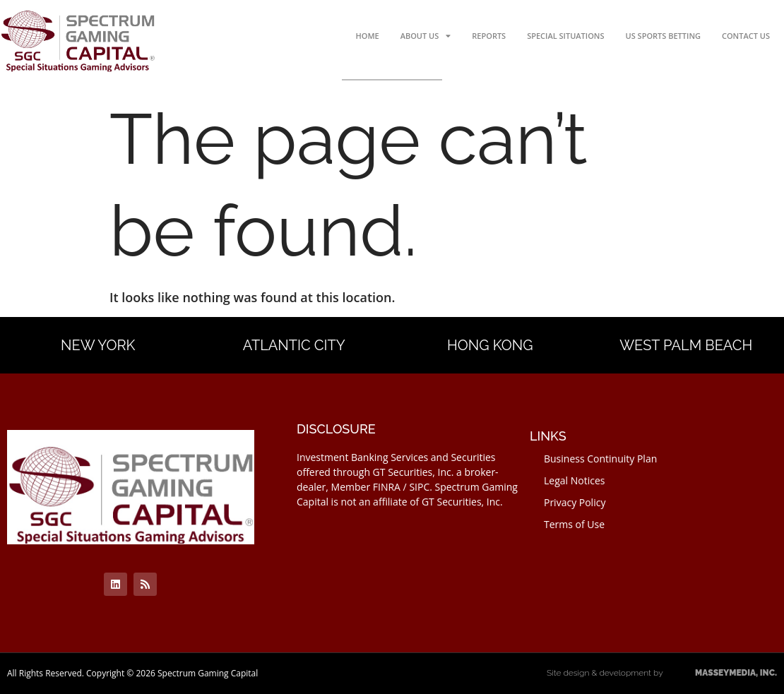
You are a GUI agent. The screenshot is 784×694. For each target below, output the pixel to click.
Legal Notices (574, 480)
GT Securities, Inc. (414, 472)
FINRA (387, 487)
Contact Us (746, 36)
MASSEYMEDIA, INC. (721, 673)
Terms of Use (574, 524)
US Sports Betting (663, 36)
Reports (489, 36)
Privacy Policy (575, 502)
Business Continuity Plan (600, 459)
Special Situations (565, 36)
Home (367, 36)
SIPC (419, 487)
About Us (426, 36)
